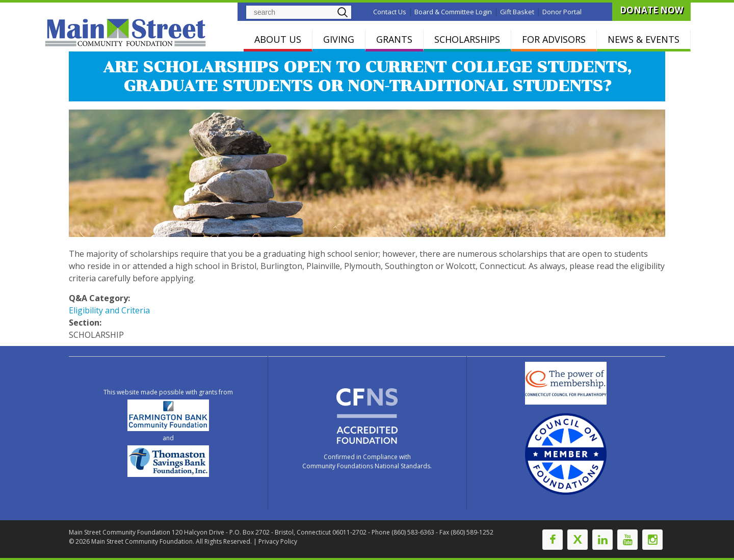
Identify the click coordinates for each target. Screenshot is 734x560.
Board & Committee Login (453, 12)
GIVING (339, 39)
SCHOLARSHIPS (467, 39)
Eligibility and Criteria (109, 310)
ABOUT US (278, 39)
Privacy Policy (278, 541)
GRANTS (394, 39)
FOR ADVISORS (554, 39)
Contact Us (390, 12)
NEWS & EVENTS (644, 39)
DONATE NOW (651, 10)
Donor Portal (562, 12)
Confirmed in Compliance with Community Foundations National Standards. (367, 461)
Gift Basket (517, 12)
